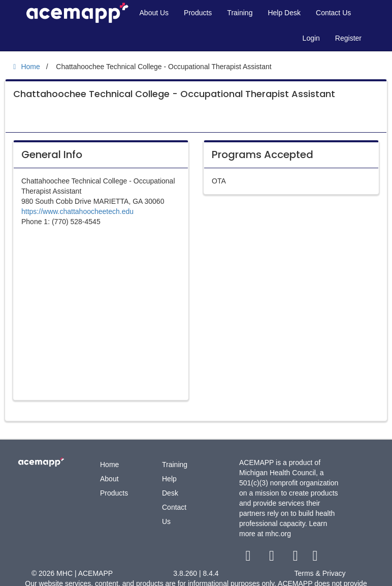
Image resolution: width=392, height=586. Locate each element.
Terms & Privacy (320, 573)
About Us (154, 13)
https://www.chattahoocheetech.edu (77, 211)
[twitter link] (273, 558)
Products (198, 13)
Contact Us (333, 13)
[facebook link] (249, 558)
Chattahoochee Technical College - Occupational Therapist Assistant (174, 94)
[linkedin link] (315, 558)
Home (109, 465)
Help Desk (284, 13)
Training (240, 13)
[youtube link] (296, 558)
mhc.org (278, 534)
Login (311, 38)
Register (348, 38)
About (109, 479)
